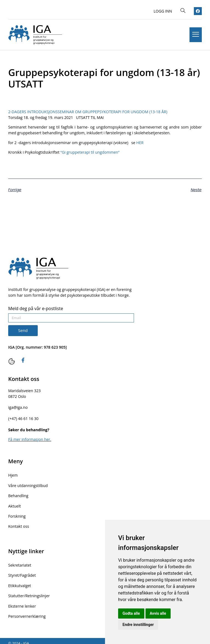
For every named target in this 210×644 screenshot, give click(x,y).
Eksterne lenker (22, 602)
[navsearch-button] (183, 11)
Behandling (18, 495)
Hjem (13, 475)
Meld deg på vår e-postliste (36, 309)
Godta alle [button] (131, 613)
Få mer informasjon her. (30, 439)
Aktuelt (14, 504)
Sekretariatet (20, 562)
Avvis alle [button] (158, 613)
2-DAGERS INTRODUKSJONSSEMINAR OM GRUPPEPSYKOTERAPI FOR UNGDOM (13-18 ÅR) (88, 112)
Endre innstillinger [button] (138, 625)
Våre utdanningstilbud (28, 485)
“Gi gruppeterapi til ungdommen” (91, 152)
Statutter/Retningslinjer (29, 592)
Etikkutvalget (20, 582)
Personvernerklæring (27, 612)
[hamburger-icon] (196, 35)
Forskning (17, 514)
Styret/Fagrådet (22, 572)
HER (140, 143)
